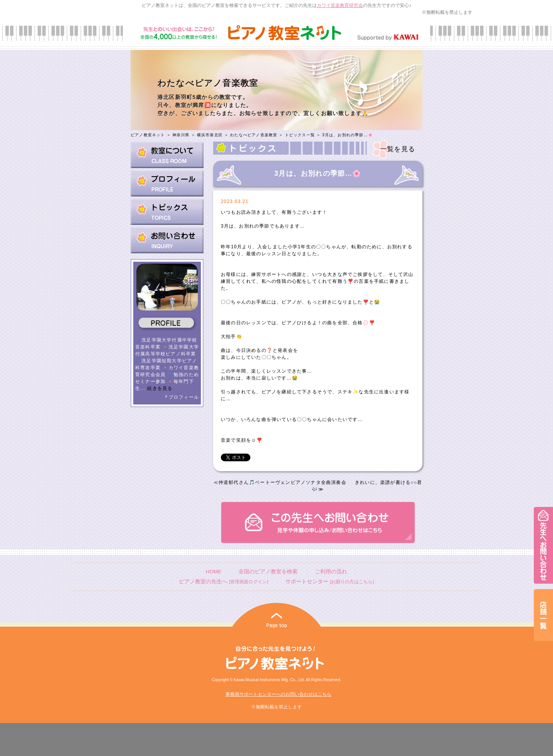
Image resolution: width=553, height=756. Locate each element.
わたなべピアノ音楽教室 (254, 135)
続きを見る (160, 388)
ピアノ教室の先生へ (224, 582)
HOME (214, 572)
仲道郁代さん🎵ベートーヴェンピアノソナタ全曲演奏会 (282, 482)
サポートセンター (329, 582)
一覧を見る (398, 149)
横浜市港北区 (210, 135)
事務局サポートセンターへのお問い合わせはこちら (278, 694)
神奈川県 (181, 135)
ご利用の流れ (331, 572)
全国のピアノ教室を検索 (268, 572)
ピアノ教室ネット (148, 135)
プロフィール (182, 397)
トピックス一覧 (300, 135)
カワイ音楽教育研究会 (340, 5)
